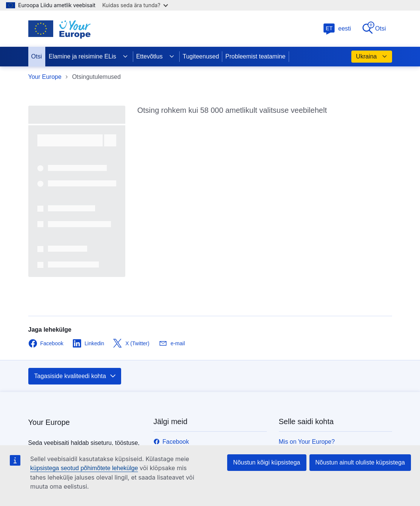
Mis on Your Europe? (307, 281)
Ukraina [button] (372, 57)
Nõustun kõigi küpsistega (267, 462)
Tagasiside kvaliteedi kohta (75, 216)
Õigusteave (294, 416)
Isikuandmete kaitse (305, 405)
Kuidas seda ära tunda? (135, 5)
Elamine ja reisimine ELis (88, 57)
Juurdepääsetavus (304, 439)
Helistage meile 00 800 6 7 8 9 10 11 (203, 393)
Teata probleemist (303, 315)
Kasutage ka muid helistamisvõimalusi (205, 405)
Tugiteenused (201, 56)
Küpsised (291, 427)
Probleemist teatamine (255, 56)
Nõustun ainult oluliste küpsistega (360, 462)
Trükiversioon (297, 304)
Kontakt (289, 293)
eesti (337, 28)
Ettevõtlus (155, 57)
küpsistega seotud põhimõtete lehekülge (84, 468)
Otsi (374, 28)
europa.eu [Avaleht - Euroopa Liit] (42, 406)
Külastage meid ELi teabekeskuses (201, 427)
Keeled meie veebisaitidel (313, 393)
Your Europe (45, 77)
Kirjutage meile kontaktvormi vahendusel (208, 416)
